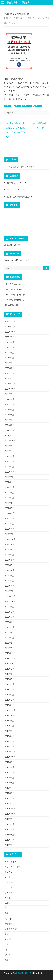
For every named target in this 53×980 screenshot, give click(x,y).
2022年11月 (10, 482)
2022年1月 (9, 529)
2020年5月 (9, 627)
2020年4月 (9, 632)
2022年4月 (9, 513)
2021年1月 (9, 586)
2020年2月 (9, 643)
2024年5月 (9, 415)
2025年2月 (9, 368)
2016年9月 (9, 819)
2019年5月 (9, 689)
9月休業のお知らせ (13, 305)
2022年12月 (10, 477)
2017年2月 (9, 798)
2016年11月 (10, 809)
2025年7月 (9, 347)
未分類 (8, 939)
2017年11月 (10, 752)
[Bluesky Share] (38, 106)
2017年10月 (10, 757)
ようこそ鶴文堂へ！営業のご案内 (20, 167)
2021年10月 (10, 539)
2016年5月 (9, 835)
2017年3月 (9, 793)
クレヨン (9, 872)
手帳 (7, 913)
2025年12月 (10, 321)
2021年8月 (9, 549)
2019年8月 (9, 674)
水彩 (7, 944)
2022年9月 (9, 487)
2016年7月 (9, 824)
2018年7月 (9, 726)
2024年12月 (10, 379)
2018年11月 (10, 710)
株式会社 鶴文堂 (12, 245)
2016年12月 (10, 804)
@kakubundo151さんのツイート (19, 260)
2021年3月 (9, 575)
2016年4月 (9, 840)
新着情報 (9, 924)
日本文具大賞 (11, 929)
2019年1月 (9, 705)
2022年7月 (9, 498)
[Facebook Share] (17, 106)
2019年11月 (10, 658)
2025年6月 (9, 352)
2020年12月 (10, 591)
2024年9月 (9, 394)
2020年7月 (9, 617)
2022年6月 (9, 503)
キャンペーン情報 (13, 867)
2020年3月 (9, 638)
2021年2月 (9, 581)
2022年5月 (9, 508)
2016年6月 (9, 829)
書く (7, 934)
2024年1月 (9, 430)
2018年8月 (9, 721)
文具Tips (9, 918)
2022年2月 (9, 524)
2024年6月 (9, 410)
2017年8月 (9, 767)
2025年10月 (10, 332)
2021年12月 (10, 534)
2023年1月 (9, 472)
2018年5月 (9, 731)
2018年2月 (9, 741)
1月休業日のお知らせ (14, 284)
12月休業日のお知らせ (15, 289)
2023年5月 (9, 461)
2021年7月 (9, 555)
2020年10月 (10, 601)
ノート (8, 877)
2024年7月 (9, 404)
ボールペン (10, 893)
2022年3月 (9, 518)
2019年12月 (10, 653)
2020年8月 (9, 612)
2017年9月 (9, 762)
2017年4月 (9, 788)
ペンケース (10, 887)
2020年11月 (10, 596)
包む (7, 908)
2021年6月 (9, 560)
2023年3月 (9, 467)
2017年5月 (9, 783)
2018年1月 (9, 746)
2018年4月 (9, 736)
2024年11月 (10, 384)
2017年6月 (9, 778)
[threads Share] (27, 106)
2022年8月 (9, 492)
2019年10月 (10, 664)
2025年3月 (9, 363)
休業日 (10, 112)
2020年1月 (9, 648)
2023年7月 (9, 451)
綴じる (8, 955)
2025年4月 (9, 358)
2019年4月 (9, 695)
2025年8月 (9, 342)
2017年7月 (9, 772)
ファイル (9, 882)
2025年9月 (9, 337)
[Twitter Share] (8, 106)
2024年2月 (9, 425)
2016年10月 (10, 814)
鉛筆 (7, 960)
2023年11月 (10, 435)
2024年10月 (10, 389)
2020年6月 (9, 622)
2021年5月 (9, 565)
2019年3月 (9, 700)
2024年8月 (9, 399)
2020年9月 (9, 607)
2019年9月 (9, 669)
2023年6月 (9, 456)
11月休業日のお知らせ (15, 295)
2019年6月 (9, 684)
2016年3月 (9, 845)
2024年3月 (9, 420)
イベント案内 (11, 861)
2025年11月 (10, 327)
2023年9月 (9, 446)
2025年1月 (9, 373)
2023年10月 (10, 441)
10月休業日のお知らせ (15, 300)
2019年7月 (9, 679)
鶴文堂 (9, 18)
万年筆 (8, 898)
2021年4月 (9, 570)
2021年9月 (9, 544)
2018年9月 (9, 715)
